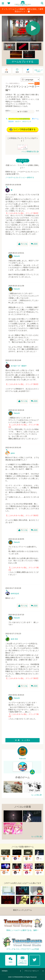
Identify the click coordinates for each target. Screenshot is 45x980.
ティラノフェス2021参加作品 (19, 119)
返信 (34, 244)
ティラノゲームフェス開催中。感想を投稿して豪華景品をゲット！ (22, 10)
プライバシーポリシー (32, 971)
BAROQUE (15, 594)
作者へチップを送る (39, 71)
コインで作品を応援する (23, 129)
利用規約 (5, 971)
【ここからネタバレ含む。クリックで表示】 (22, 213)
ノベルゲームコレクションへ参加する (20, 177)
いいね (23, 244)
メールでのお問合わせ (23, 960)
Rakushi (17, 256)
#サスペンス (27, 122)
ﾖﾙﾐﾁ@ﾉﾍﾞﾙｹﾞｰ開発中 (19, 366)
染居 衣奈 (14, 639)
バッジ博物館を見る (29, 151)
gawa (13, 453)
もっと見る (36, 795)
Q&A (11, 960)
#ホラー (18, 122)
